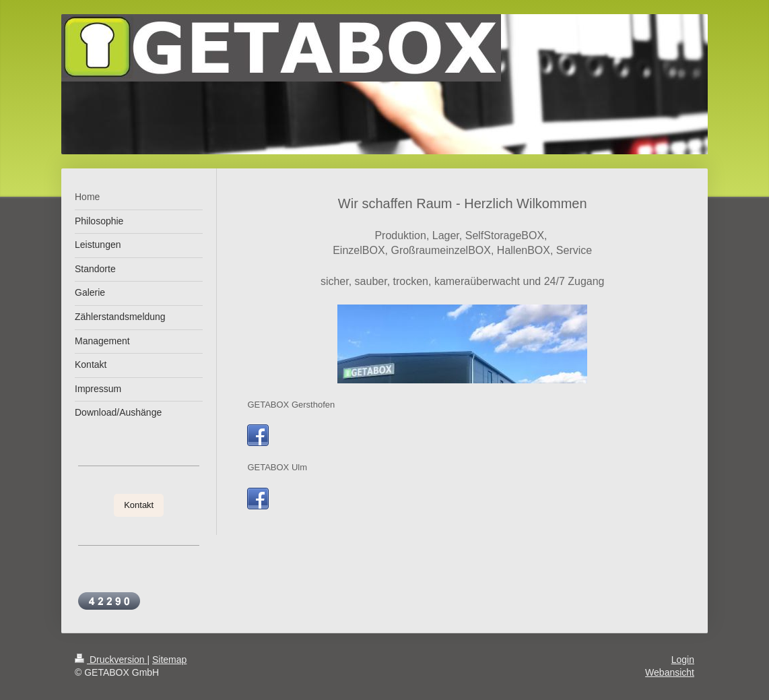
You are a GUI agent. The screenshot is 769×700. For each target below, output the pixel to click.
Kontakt (139, 505)
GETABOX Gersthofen (291, 405)
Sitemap (169, 660)
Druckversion (111, 660)
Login (683, 660)
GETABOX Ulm (277, 467)
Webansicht (670, 672)
